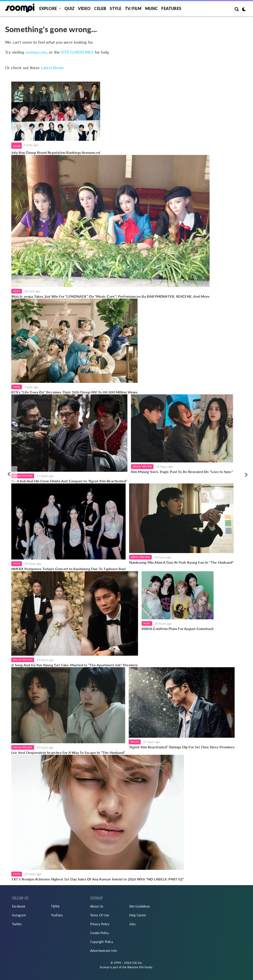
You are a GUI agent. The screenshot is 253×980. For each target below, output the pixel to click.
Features (171, 8)
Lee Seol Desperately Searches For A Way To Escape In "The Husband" (68, 752)
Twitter (17, 924)
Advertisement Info (104, 951)
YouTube (57, 915)
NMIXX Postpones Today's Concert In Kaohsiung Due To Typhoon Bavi (68, 569)
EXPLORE (48, 8)
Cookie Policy (100, 933)
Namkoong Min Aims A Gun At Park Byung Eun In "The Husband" (181, 562)
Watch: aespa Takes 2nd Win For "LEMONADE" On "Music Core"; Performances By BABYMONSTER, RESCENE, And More (110, 296)
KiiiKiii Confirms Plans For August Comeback (178, 629)
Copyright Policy (102, 942)
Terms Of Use (100, 915)
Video (84, 8)
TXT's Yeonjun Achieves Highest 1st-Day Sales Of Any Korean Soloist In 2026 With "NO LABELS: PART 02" (98, 879)
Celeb (100, 8)
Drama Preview (23, 476)
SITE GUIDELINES (77, 52)
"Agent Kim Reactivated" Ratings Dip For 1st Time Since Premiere (182, 747)
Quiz (69, 8)
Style (116, 8)
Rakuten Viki (136, 967)
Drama (135, 742)
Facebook (19, 906)
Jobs (132, 924)
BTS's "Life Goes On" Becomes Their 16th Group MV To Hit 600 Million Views (74, 392)
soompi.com (36, 52)
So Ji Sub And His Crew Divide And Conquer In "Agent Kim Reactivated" (69, 481)
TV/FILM (133, 8)
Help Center (138, 915)
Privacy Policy (100, 924)
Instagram (19, 915)
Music (152, 8)
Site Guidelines (139, 906)
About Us (97, 906)
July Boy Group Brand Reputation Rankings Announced (56, 152)
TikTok (55, 906)
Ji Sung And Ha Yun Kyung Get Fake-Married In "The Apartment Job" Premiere (75, 665)
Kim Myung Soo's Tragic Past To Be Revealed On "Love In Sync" (182, 472)
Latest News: (53, 68)
